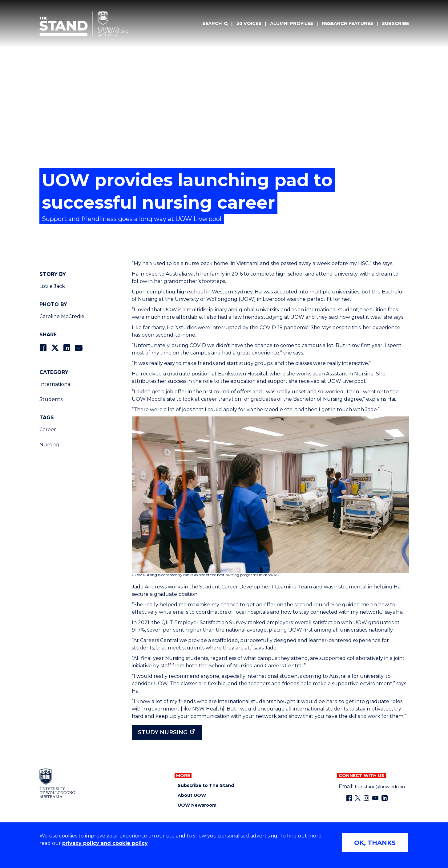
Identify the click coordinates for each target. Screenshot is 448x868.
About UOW (192, 795)
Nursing (49, 445)
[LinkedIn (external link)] (385, 798)
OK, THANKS (375, 843)
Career (48, 430)
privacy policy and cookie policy (105, 843)
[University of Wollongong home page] (57, 783)
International (56, 384)
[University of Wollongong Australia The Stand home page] (84, 24)
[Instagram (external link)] (366, 798)
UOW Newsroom (197, 805)
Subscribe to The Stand (206, 786)
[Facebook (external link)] (349, 798)
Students (51, 399)
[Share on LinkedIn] (67, 348)
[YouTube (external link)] (375, 798)
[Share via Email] (79, 348)
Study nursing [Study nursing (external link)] (163, 732)
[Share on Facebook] (43, 348)
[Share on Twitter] (55, 348)
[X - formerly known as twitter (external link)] (358, 798)
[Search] (215, 24)
